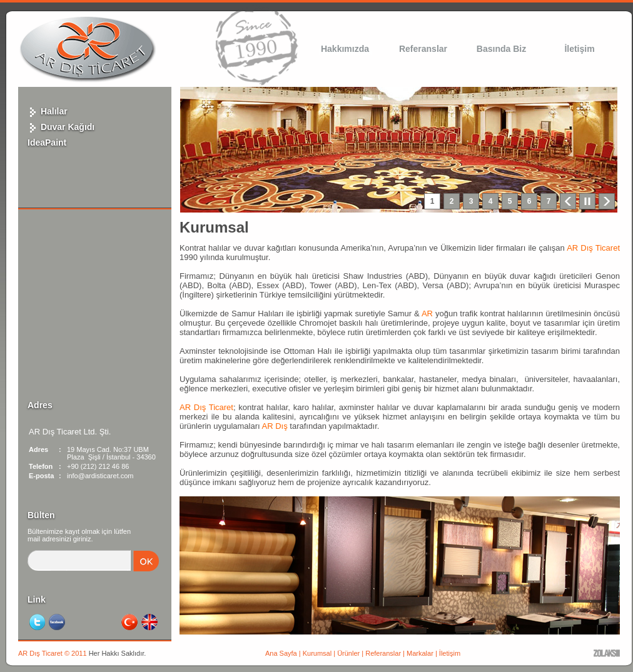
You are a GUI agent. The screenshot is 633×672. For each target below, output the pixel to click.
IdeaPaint (47, 143)
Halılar (48, 111)
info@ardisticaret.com (100, 476)
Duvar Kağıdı (61, 127)
